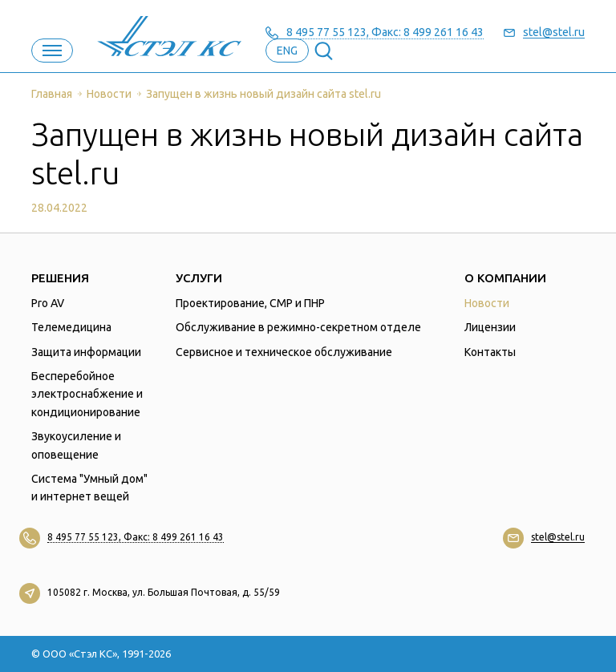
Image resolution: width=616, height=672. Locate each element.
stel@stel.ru (554, 32)
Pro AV (48, 303)
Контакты (490, 352)
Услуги (199, 278)
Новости (487, 303)
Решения (60, 278)
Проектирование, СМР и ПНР (250, 303)
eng (287, 51)
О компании (505, 278)
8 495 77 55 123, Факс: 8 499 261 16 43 (385, 32)
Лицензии (490, 327)
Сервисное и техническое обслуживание (284, 352)
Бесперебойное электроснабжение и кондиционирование (87, 394)
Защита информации (86, 352)
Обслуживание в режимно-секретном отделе (298, 327)
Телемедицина (71, 327)
